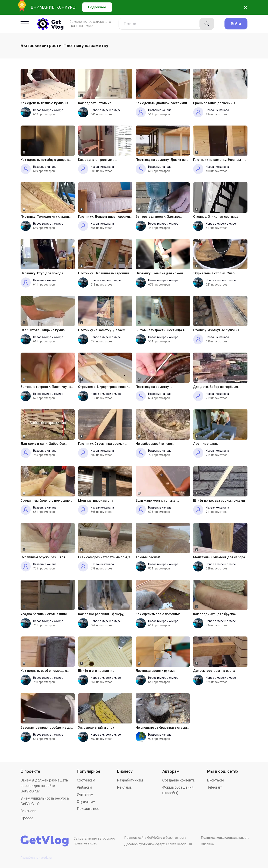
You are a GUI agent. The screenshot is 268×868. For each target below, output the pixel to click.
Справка (207, 844)
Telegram (215, 787)
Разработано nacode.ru (36, 858)
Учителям (85, 794)
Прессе (27, 818)
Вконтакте (216, 780)
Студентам (86, 801)
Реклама (124, 787)
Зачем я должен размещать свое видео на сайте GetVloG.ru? (44, 786)
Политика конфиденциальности (225, 838)
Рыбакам (84, 787)
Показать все (88, 809)
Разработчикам (130, 780)
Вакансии (28, 811)
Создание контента (178, 780)
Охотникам (86, 780)
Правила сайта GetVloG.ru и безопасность (155, 838)
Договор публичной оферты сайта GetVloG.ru (158, 844)
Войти (236, 24)
